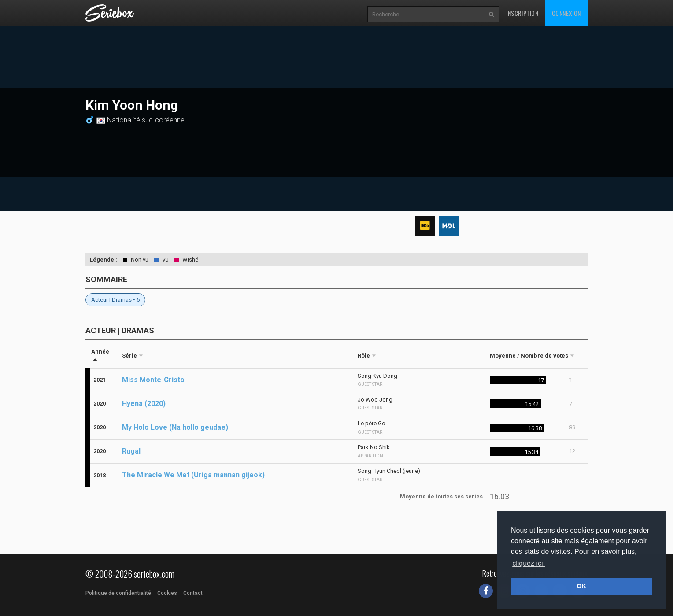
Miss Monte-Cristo (153, 380)
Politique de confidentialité (118, 593)
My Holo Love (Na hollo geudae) (175, 427)
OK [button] (581, 586)
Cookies (167, 593)
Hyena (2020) (144, 404)
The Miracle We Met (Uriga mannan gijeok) (193, 475)
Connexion (566, 13)
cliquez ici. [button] (529, 563)
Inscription (522, 13)
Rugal (131, 451)
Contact (193, 593)
